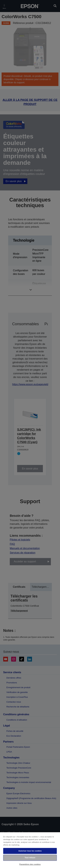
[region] (30, 850)
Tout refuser (30, 858)
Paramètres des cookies (30, 864)
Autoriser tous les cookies (30, 851)
